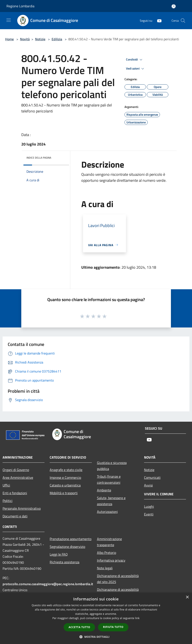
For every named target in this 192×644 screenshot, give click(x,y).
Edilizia (57, 39)
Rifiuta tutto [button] (113, 627)
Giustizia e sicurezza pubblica (112, 466)
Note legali (105, 568)
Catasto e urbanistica (65, 485)
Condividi (135, 60)
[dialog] (96, 618)
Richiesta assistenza (65, 562)
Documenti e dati (15, 516)
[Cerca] (183, 21)
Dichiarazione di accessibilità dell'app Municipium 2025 (118, 592)
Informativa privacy (111, 560)
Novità (25, 39)
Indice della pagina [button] (39, 158)
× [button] (187, 597)
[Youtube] (158, 20)
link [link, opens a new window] (137, 618)
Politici (8, 501)
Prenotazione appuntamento (71, 539)
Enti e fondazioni (15, 493)
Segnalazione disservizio (67, 547)
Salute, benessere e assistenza (111, 501)
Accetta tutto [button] (79, 627)
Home (9, 39)
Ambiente (104, 490)
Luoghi (149, 506)
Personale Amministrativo (22, 508)
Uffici (6, 485)
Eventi (149, 514)
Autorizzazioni (107, 512)
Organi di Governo (16, 470)
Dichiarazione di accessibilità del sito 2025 (118, 579)
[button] (96, 637)
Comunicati (152, 477)
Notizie (40, 39)
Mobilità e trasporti (64, 493)
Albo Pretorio (107, 553)
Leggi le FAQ (59, 554)
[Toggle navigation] (9, 20)
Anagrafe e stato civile (66, 470)
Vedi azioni (136, 69)
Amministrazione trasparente (109, 542)
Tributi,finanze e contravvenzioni (109, 479)
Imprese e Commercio (65, 477)
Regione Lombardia (20, 6)
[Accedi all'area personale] (174, 6)
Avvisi (148, 485)
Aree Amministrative (18, 477)
